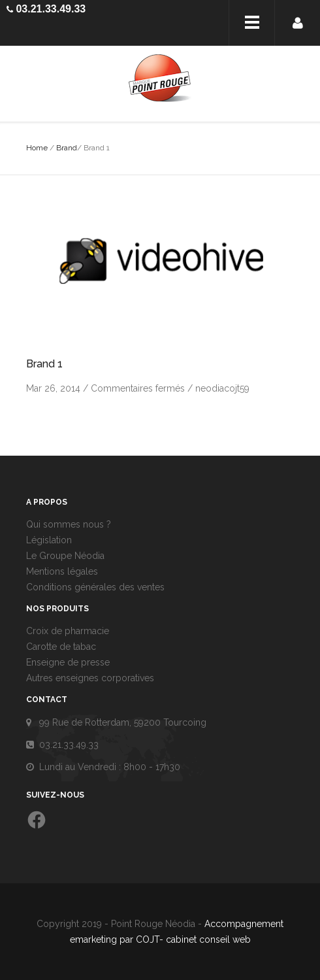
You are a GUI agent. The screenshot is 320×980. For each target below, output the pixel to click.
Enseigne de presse (68, 662)
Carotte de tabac (61, 647)
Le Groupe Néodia (65, 556)
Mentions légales (62, 571)
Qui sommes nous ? (69, 524)
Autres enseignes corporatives (90, 678)
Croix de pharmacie (68, 631)
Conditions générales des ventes (95, 587)
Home (37, 148)
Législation (49, 540)
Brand (67, 148)
